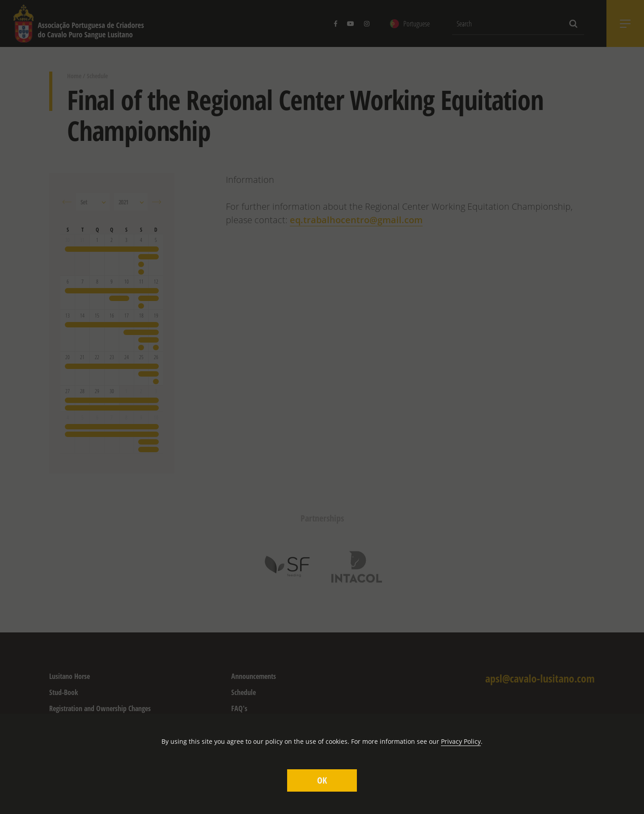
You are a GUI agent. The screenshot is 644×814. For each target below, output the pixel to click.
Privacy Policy (461, 741)
